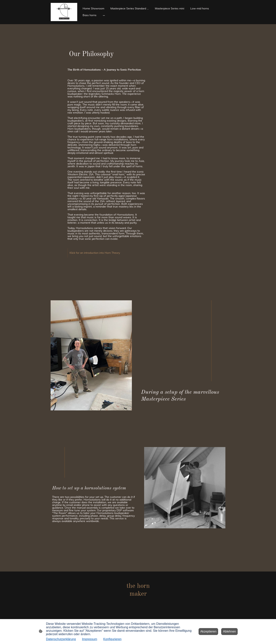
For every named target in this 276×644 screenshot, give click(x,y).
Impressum (90, 639)
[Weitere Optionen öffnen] (104, 15)
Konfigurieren (112, 639)
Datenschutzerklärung (61, 639)
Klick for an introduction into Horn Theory (95, 253)
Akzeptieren (208, 631)
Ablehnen (229, 631)
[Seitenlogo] (64, 12)
